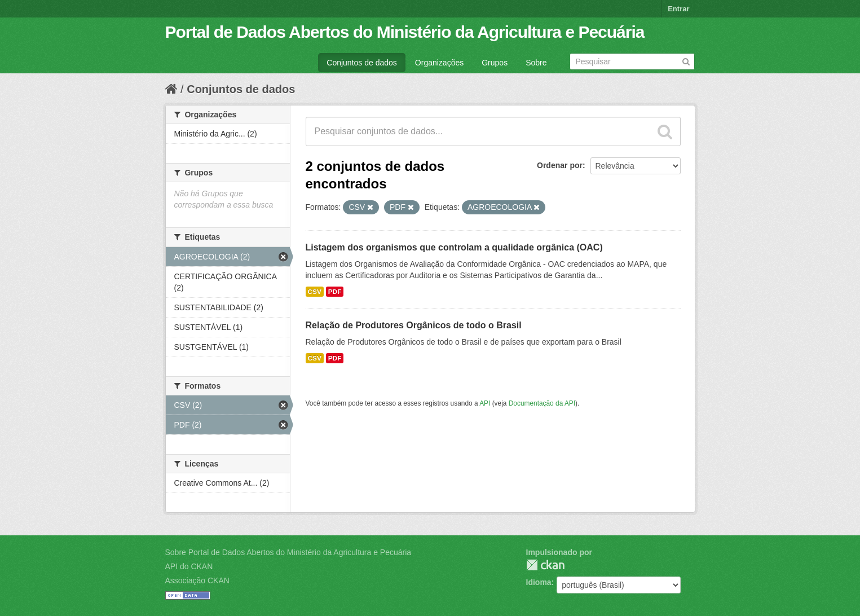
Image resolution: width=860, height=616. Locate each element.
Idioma (539, 582)
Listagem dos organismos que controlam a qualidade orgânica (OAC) (454, 247)
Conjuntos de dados (362, 63)
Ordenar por (560, 165)
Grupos (495, 63)
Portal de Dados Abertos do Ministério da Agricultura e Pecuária (405, 32)
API (485, 403)
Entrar (678, 9)
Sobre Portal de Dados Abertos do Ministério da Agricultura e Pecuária (288, 552)
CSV (315, 292)
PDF (335, 292)
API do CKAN (189, 566)
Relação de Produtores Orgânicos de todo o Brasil (414, 325)
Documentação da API (542, 403)
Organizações (439, 63)
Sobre (536, 63)
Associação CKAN (197, 580)
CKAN (545, 565)
